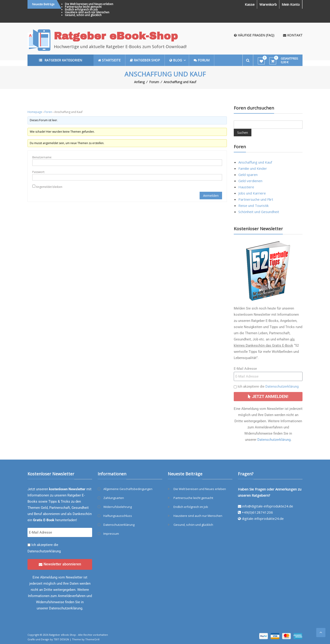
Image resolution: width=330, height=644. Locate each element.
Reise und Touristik (253, 206)
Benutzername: (42, 157)
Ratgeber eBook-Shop (116, 36)
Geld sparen (248, 175)
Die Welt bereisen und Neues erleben (89, 4)
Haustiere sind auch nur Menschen (87, 12)
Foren (48, 112)
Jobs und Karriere (252, 193)
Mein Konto (291, 4)
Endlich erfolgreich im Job (81, 10)
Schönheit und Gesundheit (259, 212)
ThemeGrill (92, 639)
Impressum (111, 534)
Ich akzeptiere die (268, 386)
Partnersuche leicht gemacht (83, 7)
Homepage (35, 112)
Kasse (250, 4)
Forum (154, 82)
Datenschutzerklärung (282, 386)
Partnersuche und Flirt (256, 199)
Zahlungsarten (114, 498)
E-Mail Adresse (245, 369)
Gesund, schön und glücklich (83, 15)
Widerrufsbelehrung (118, 507)
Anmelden (211, 195)
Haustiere (246, 187)
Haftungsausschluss (118, 516)
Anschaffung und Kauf (255, 162)
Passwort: (39, 172)
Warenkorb (268, 4)
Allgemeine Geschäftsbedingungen (128, 489)
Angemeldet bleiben (49, 187)
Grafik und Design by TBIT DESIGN (48, 639)
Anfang (139, 82)
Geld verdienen (250, 181)
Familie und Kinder (253, 168)
